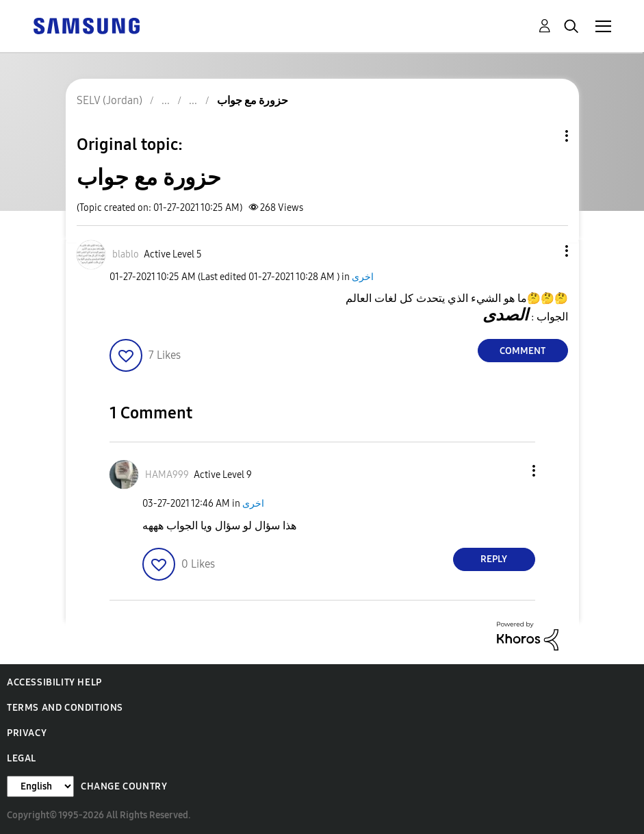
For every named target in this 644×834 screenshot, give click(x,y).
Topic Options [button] (543, 136)
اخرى (363, 277)
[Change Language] (40, 786)
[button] (543, 251)
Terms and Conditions (65, 708)
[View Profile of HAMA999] (167, 475)
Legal (22, 758)
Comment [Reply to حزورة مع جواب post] (523, 351)
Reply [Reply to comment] (494, 559)
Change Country (124, 786)
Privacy (27, 733)
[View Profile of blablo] (126, 254)
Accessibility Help (54, 682)
